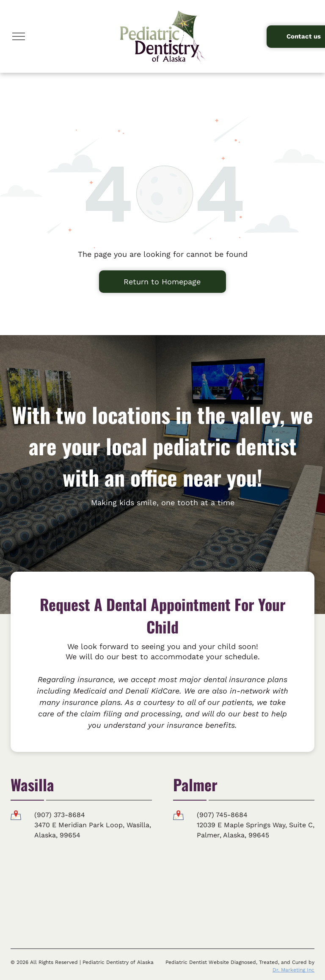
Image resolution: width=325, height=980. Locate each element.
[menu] (19, 36)
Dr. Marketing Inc (293, 970)
